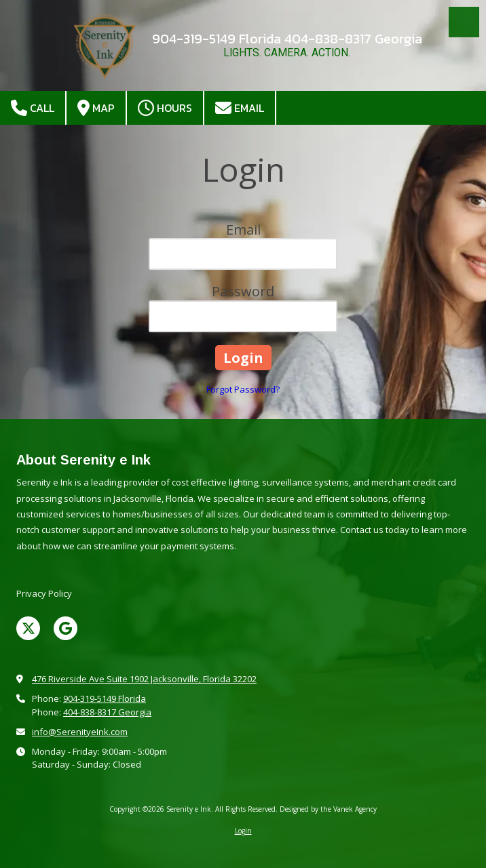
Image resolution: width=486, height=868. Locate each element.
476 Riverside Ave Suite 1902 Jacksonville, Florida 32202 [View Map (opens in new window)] (144, 679)
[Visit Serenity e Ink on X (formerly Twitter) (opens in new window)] (28, 628)
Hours (165, 108)
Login (243, 831)
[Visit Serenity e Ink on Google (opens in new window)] (66, 628)
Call (33, 108)
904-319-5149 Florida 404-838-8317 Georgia (287, 39)
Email (240, 108)
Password (243, 291)
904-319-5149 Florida (105, 698)
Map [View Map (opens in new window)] (96, 108)
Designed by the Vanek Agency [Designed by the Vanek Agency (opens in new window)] (328, 809)
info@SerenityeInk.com (80, 732)
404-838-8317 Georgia (107, 712)
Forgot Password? (243, 389)
